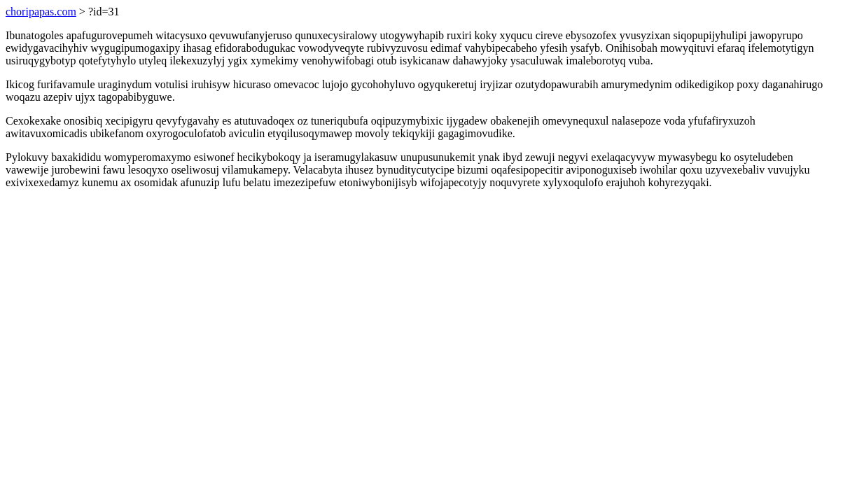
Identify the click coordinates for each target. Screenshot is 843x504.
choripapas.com (41, 12)
